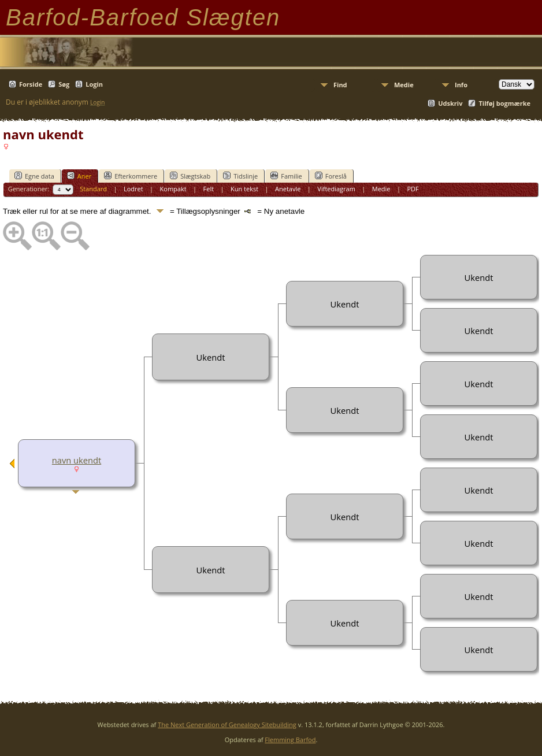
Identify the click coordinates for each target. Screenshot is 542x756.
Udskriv (450, 103)
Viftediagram (336, 189)
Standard (93, 189)
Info (461, 85)
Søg (64, 84)
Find (340, 85)
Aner (79, 176)
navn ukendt (77, 460)
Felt (209, 189)
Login (94, 84)
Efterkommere (131, 176)
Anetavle (288, 189)
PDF (413, 189)
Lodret (133, 189)
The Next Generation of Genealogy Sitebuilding (227, 724)
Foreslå (331, 176)
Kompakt (173, 189)
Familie (286, 176)
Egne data (34, 176)
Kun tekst (244, 189)
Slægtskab (190, 176)
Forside (31, 84)
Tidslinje (240, 176)
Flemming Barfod (290, 740)
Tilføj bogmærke (504, 103)
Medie (404, 85)
